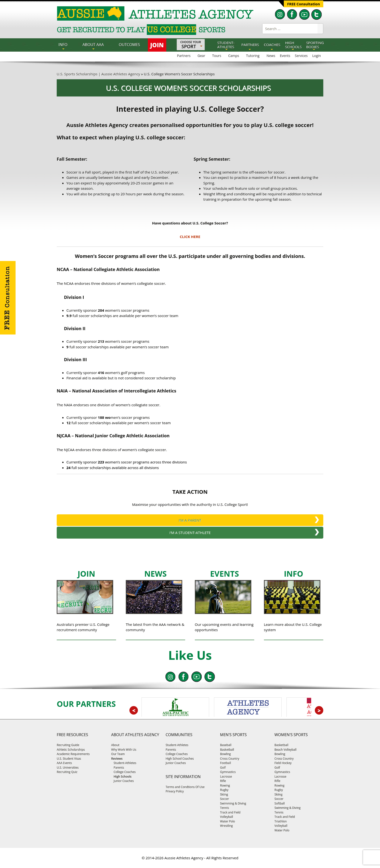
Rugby (224, 790)
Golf (223, 768)
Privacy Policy (175, 791)
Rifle (223, 781)
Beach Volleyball (286, 750)
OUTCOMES (129, 45)
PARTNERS (250, 45)
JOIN (157, 45)
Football (226, 763)
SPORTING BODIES (315, 45)
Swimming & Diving (233, 803)
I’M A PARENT (190, 520)
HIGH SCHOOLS (293, 45)
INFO (63, 45)
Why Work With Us (124, 750)
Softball (280, 803)
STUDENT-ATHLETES (226, 45)
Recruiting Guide (68, 745)
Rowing (225, 785)
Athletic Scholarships (71, 750)
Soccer (225, 799)
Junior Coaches (176, 763)
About (115, 745)
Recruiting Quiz (67, 772)
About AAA (93, 45)
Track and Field (230, 812)
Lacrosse (226, 776)
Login (317, 56)
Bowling (225, 754)
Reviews (117, 759)
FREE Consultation (304, 4)
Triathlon (281, 821)
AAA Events (64, 763)
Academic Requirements (73, 754)
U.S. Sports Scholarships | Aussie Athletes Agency (98, 74)
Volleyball (226, 817)
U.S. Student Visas (69, 759)
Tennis (225, 808)
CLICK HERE (190, 237)
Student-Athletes (177, 745)
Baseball (226, 745)
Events (285, 56)
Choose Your (191, 45)
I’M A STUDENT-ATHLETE (190, 533)
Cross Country (230, 759)
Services (301, 56)
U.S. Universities (68, 768)
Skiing (224, 794)
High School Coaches (180, 759)
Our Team (118, 754)
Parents (171, 750)
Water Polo (227, 821)
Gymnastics (228, 772)
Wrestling (226, 826)
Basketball (227, 750)
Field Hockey (283, 763)
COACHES (272, 45)
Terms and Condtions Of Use (185, 787)
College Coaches (177, 754)
